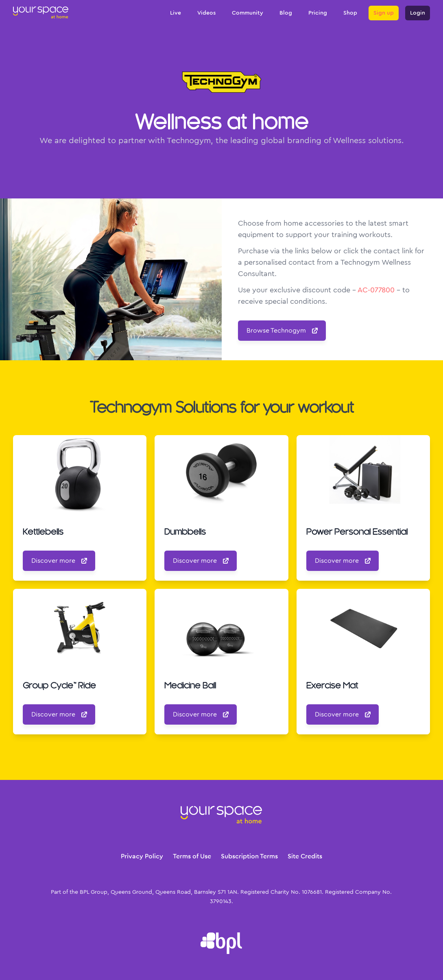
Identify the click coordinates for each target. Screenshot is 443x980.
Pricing (318, 13)
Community (248, 13)
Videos (206, 13)
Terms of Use (192, 856)
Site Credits (305, 856)
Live (176, 13)
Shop (350, 13)
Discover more (60, 561)
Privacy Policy (142, 856)
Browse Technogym (283, 331)
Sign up (384, 13)
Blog (286, 13)
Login (418, 13)
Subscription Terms (249, 856)
